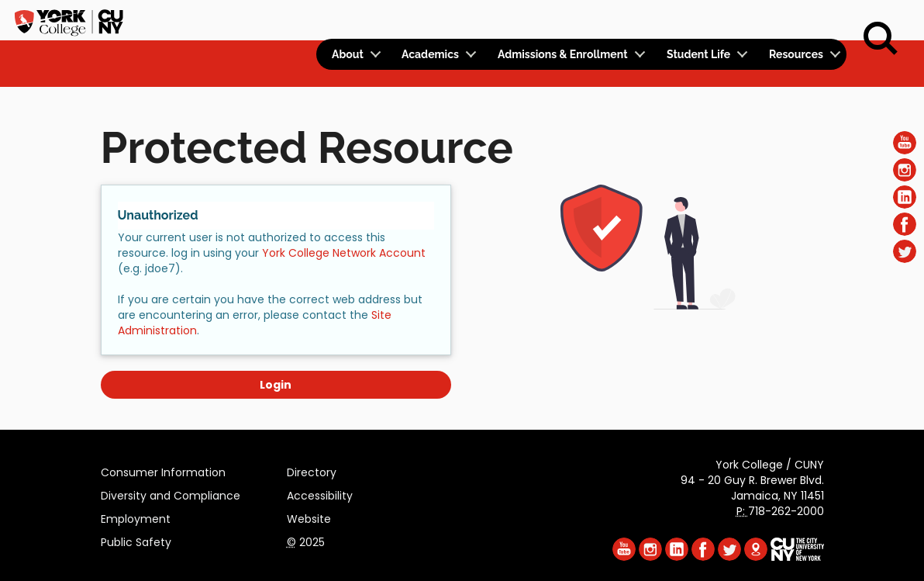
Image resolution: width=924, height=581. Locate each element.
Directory (312, 470)
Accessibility (320, 493)
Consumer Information (163, 470)
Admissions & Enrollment (563, 54)
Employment (136, 517)
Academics (430, 54)
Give (770, 20)
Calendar (642, 21)
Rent (820, 20)
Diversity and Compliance (171, 493)
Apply (717, 20)
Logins (565, 21)
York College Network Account (344, 253)
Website (309, 517)
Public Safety (136, 540)
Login (276, 385)
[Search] (881, 39)
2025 (306, 540)
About (348, 54)
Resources (796, 54)
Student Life (698, 54)
